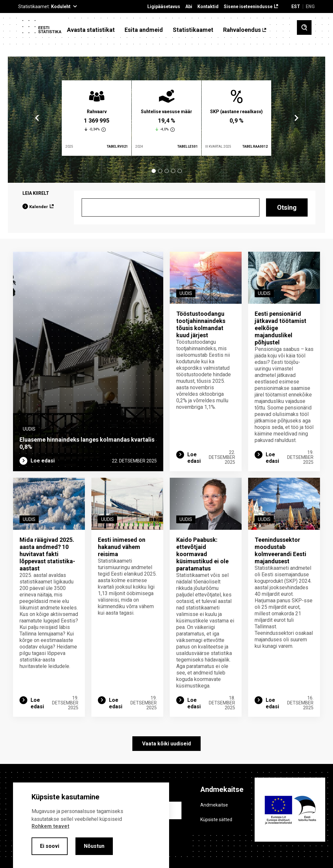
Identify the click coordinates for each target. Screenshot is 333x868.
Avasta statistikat (91, 30)
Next (296, 118)
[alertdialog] (91, 825)
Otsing (287, 207)
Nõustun (94, 846)
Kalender (39, 207)
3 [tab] (167, 171)
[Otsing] (171, 207)
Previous (37, 118)
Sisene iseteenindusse (248, 7)
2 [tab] (160, 171)
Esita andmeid (144, 30)
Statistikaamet (193, 30)
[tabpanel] (97, 118)
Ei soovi (50, 846)
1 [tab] (154, 171)
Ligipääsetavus (164, 7)
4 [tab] (173, 171)
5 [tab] (180, 171)
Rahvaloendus (242, 30)
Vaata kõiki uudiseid (166, 744)
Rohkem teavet (50, 826)
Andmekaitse (214, 805)
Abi (189, 7)
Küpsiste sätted (216, 820)
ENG (310, 7)
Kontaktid (208, 7)
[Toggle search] (304, 27)
